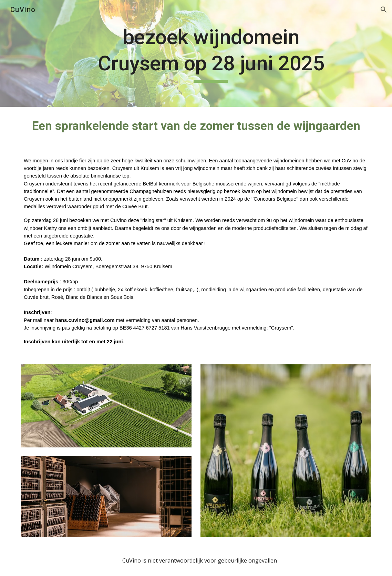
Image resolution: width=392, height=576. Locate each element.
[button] (384, 10)
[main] (211, 53)
